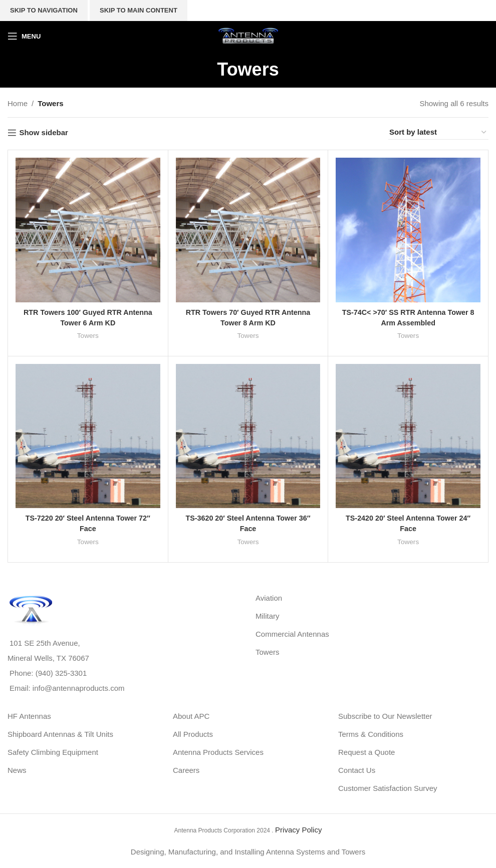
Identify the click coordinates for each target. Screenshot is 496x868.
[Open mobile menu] (24, 36)
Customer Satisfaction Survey (388, 788)
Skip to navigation (44, 10)
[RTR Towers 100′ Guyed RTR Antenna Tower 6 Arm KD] (88, 230)
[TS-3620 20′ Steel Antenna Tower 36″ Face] (248, 436)
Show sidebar (44, 132)
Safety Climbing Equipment (53, 752)
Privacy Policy (298, 830)
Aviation (269, 598)
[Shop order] (438, 132)
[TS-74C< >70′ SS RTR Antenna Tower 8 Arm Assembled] (408, 230)
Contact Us (357, 770)
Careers (186, 770)
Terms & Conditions (371, 734)
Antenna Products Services (218, 752)
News (17, 770)
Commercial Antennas (292, 634)
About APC (191, 716)
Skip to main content (139, 10)
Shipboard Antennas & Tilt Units (60, 734)
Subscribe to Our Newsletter (385, 716)
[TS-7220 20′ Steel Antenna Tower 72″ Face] (88, 436)
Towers (88, 335)
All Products (193, 734)
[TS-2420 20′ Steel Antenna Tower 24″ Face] (408, 436)
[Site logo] (248, 35)
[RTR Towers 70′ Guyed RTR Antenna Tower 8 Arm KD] (248, 230)
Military (268, 616)
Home (18, 103)
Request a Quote (366, 752)
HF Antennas (29, 716)
